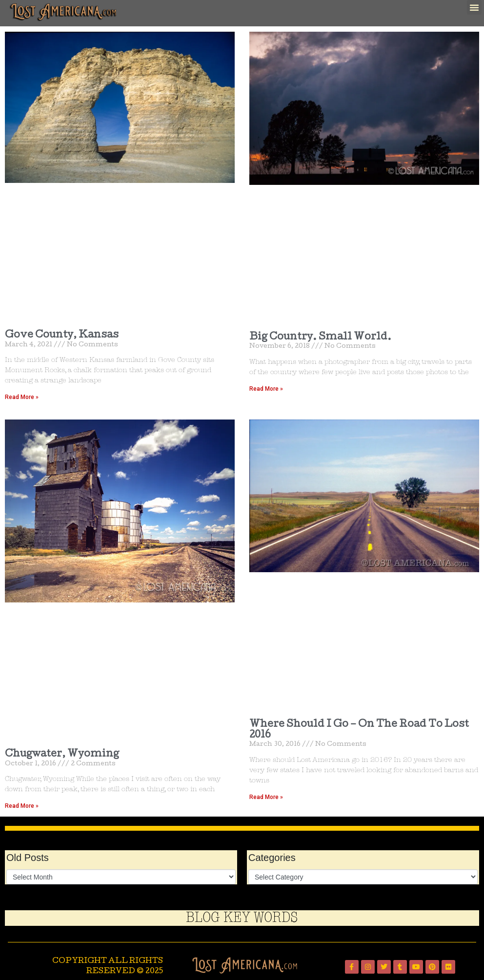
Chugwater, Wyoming (62, 755)
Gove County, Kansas (62, 336)
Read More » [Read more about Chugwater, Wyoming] (22, 806)
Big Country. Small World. (320, 338)
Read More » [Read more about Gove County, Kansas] (22, 397)
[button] (474, 7)
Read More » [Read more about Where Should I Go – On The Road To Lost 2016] (266, 797)
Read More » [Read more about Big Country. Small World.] (266, 389)
